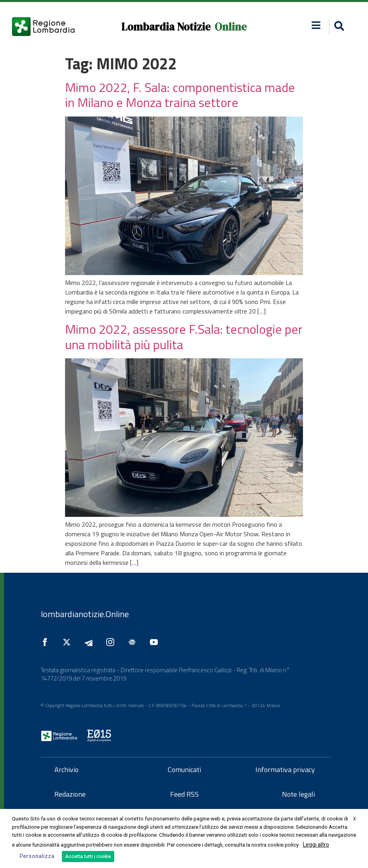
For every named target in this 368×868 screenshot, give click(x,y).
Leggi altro (316, 845)
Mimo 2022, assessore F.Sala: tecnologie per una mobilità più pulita (184, 336)
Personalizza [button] (37, 856)
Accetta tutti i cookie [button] (88, 857)
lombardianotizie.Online (85, 614)
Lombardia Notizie (166, 27)
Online (231, 27)
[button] (338, 27)
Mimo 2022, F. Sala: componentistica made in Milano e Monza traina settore (180, 95)
